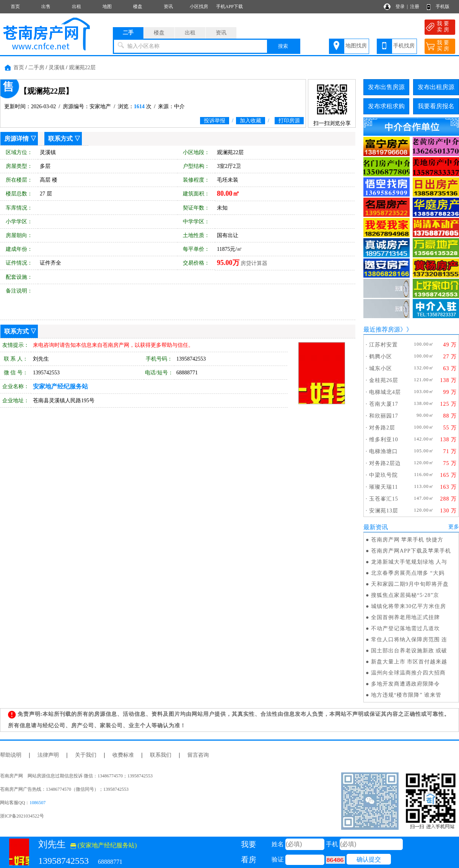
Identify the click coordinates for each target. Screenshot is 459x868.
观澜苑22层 (82, 67)
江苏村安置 (383, 345)
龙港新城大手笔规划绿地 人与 (409, 562)
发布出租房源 (436, 87)
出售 (46, 7)
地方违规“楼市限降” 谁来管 (406, 695)
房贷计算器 (254, 263)
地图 (107, 7)
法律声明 (48, 755)
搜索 (283, 46)
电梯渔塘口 (383, 451)
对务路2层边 (385, 463)
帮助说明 (11, 755)
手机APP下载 (229, 7)
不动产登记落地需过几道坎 (405, 628)
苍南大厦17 (384, 404)
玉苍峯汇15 (384, 499)
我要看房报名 (436, 106)
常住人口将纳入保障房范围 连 (409, 640)
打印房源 (289, 121)
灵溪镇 (57, 67)
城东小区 (381, 368)
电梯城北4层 (385, 392)
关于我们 (86, 755)
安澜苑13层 (384, 511)
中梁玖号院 (383, 475)
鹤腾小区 (381, 357)
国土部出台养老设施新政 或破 (409, 651)
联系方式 (60, 139)
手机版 (443, 7)
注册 (415, 7)
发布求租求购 (386, 106)
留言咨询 (198, 755)
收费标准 (123, 755)
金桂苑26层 (384, 380)
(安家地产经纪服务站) (104, 845)
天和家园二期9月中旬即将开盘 (410, 584)
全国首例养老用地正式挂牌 (405, 617)
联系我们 (161, 755)
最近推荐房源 (382, 329)
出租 (76, 7)
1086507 (37, 803)
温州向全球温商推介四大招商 (408, 673)
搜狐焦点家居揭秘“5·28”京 (405, 595)
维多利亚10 (384, 440)
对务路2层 (382, 428)
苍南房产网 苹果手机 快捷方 (407, 540)
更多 (454, 527)
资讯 (168, 7)
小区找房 (199, 7)
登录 (400, 7)
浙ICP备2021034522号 (22, 816)
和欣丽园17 (384, 416)
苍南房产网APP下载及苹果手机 (411, 551)
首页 (15, 7)
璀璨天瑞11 (383, 487)
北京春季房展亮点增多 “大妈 (408, 573)
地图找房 (356, 46)
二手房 (36, 67)
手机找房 (404, 46)
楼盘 (138, 7)
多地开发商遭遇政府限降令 (405, 684)
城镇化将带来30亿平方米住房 (409, 606)
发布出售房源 (386, 87)
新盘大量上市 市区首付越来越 (409, 662)
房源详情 (16, 139)
